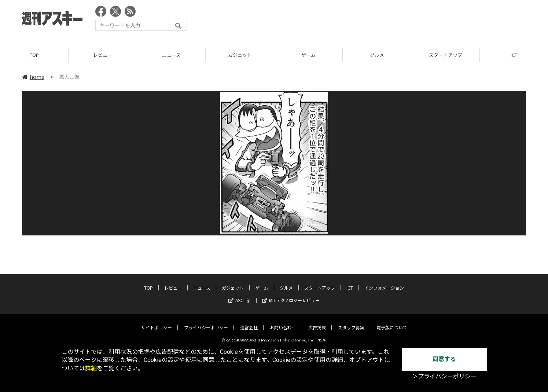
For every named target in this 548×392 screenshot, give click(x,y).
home (33, 77)
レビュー (103, 55)
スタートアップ (446, 55)
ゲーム (308, 55)
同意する (444, 359)
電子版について (392, 321)
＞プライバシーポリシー (444, 376)
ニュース (171, 55)
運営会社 (249, 321)
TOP (34, 55)
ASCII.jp (240, 294)
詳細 (91, 368)
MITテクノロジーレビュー (291, 294)
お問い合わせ (283, 321)
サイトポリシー (157, 321)
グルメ (377, 55)
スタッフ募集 (351, 321)
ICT (350, 282)
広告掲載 (317, 321)
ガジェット (240, 55)
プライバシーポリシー (206, 321)
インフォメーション (384, 282)
